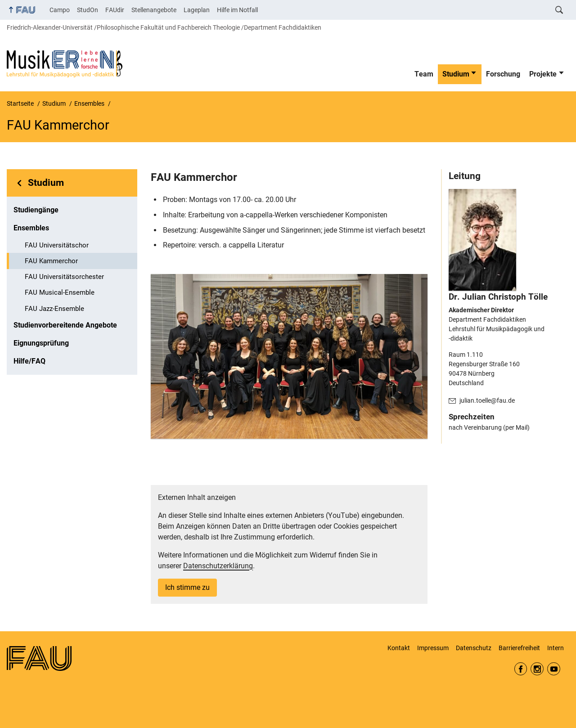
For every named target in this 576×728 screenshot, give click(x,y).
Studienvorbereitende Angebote (65, 325)
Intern (556, 648)
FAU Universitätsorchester (64, 277)
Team (424, 74)
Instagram (537, 669)
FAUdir (115, 10)
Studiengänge (36, 210)
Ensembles (31, 228)
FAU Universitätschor (57, 245)
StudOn (88, 10)
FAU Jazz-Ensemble (54, 309)
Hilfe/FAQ (29, 361)
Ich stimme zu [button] (187, 587)
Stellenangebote (154, 10)
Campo (60, 10)
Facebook (521, 669)
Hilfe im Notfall (237, 10)
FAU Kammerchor (51, 261)
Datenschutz (474, 648)
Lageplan (197, 10)
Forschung (503, 74)
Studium (456, 74)
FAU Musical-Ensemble (60, 292)
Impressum (433, 648)
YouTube (554, 669)
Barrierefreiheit (519, 648)
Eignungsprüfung (41, 343)
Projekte (543, 74)
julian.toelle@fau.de (487, 400)
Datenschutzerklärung (218, 566)
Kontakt (399, 648)
